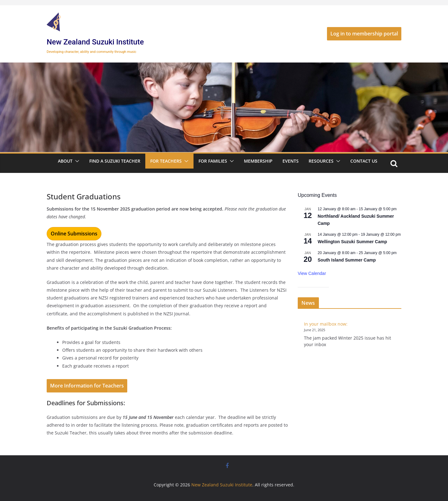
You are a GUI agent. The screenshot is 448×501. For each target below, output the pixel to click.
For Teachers (166, 161)
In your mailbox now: (326, 324)
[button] (76, 161)
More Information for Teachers (87, 386)
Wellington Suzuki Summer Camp (352, 242)
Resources (321, 161)
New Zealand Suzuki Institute (95, 42)
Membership (258, 161)
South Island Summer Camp (347, 260)
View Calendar (312, 273)
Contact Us (364, 161)
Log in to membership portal (364, 34)
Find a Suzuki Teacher (115, 161)
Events (291, 161)
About (65, 161)
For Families (213, 161)
